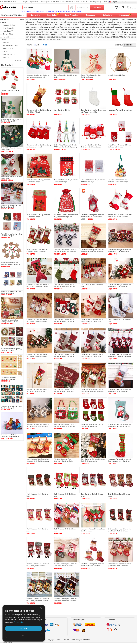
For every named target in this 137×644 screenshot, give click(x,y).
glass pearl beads (38, 12)
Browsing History (96, 2)
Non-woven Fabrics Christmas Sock (120, 110)
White (6, 58)
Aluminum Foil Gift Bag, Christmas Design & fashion (10, 436)
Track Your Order (68, 2)
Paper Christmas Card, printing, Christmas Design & (11, 206)
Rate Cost (56, 2)
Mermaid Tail (8, 34)
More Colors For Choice (12, 46)
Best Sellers (52, 15)
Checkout (133, 8)
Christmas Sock (9, 25)
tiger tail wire (27, 12)
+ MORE (19, 60)
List (37, 45)
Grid (45, 45)
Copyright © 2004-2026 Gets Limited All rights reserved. (69, 640)
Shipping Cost (46, 2)
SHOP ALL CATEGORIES (11, 15)
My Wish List (34, 2)
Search (97, 8)
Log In (25, 2)
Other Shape (8, 28)
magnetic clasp (50, 12)
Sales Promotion (72, 15)
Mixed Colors (8, 49)
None (6, 43)
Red (5, 52)
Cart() (121, 8)
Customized (124, 15)
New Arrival (35, 15)
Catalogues (90, 15)
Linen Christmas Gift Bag (116, 75)
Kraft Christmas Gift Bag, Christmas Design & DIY (9, 378)
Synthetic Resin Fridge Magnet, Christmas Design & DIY (11, 120)
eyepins (79, 12)
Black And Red (9, 55)
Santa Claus (8, 31)
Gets (8, 7)
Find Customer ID (82, 2)
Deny (24, 635)
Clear (22, 20)
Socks (6, 37)
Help (105, 2)
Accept (24, 628)
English (114, 2)
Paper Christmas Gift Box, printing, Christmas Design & (10, 264)
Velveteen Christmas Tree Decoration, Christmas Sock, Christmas (63, 461)
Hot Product (7, 65)
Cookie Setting (7, 642)
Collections (107, 15)
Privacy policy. (19, 622)
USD (126, 2)
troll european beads (63, 12)
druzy (73, 12)
